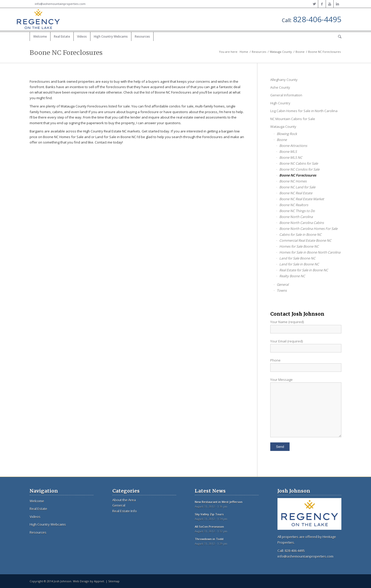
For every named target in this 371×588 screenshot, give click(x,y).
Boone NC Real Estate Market (302, 199)
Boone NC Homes (293, 181)
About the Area (124, 500)
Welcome (37, 501)
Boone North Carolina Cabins (302, 223)
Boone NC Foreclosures (66, 53)
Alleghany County (284, 80)
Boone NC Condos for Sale (299, 169)
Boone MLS (288, 152)
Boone (300, 52)
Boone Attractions (293, 146)
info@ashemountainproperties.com (60, 4)
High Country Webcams (48, 524)
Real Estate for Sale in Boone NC (304, 270)
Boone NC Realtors (294, 205)
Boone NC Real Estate (296, 193)
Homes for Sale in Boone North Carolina (310, 252)
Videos (35, 517)
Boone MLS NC (291, 157)
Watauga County (281, 52)
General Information (286, 95)
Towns (282, 290)
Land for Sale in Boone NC (299, 264)
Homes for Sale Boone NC (299, 246)
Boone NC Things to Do (297, 211)
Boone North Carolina (296, 217)
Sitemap (114, 581)
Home (244, 52)
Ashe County (280, 87)
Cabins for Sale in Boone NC (300, 234)
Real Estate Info (125, 511)
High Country (280, 103)
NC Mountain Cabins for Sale (293, 119)
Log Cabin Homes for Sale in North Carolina (304, 111)
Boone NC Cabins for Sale (299, 163)
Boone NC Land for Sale (297, 187)
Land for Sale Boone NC (297, 258)
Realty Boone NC (292, 276)
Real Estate (38, 509)
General (283, 284)
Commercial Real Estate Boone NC (305, 240)
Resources (259, 52)
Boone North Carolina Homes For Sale (308, 229)
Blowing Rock (287, 134)
